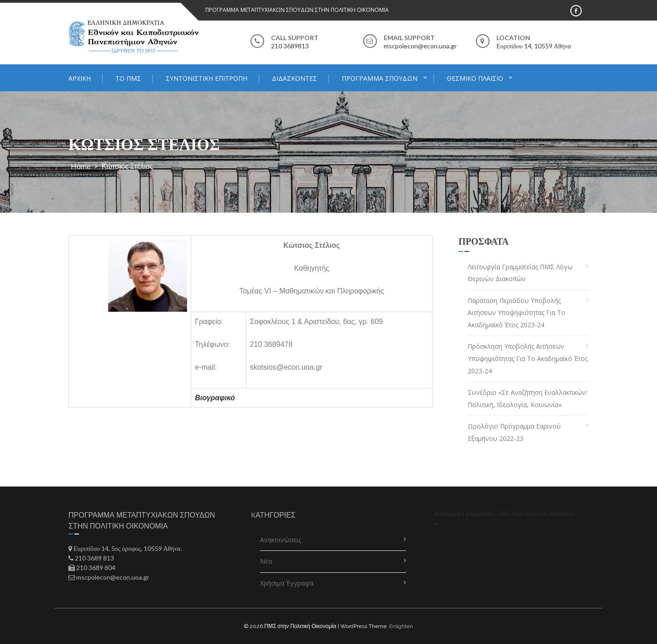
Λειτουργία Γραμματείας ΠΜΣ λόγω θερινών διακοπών (520, 273)
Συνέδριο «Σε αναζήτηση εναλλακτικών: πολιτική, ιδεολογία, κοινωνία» (527, 398)
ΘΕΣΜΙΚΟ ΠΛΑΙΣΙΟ (475, 78)
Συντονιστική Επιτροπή (206, 78)
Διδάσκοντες (295, 78)
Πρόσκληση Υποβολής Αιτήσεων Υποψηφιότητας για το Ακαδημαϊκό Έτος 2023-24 (528, 358)
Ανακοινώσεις (281, 540)
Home (81, 166)
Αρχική (80, 78)
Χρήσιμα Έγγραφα (287, 583)
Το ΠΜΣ (128, 78)
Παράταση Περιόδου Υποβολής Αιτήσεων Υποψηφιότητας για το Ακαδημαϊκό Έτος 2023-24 (516, 313)
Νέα (266, 561)
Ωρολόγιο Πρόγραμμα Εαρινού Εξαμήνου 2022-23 (514, 432)
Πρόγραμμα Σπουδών (380, 78)
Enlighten (401, 626)
